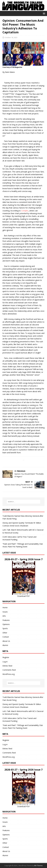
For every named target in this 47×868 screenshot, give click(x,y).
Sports (5, 628)
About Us (6, 641)
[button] (44, 13)
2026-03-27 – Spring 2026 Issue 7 (23, 559)
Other (5, 633)
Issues (5, 612)
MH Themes (38, 866)
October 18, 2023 (11, 37)
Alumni (5, 645)
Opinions (6, 624)
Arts (4, 616)
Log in (5, 662)
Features (6, 620)
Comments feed (9, 670)
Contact (6, 637)
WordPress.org (9, 674)
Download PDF (23, 596)
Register (6, 657)
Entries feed (7, 666)
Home (5, 607)
